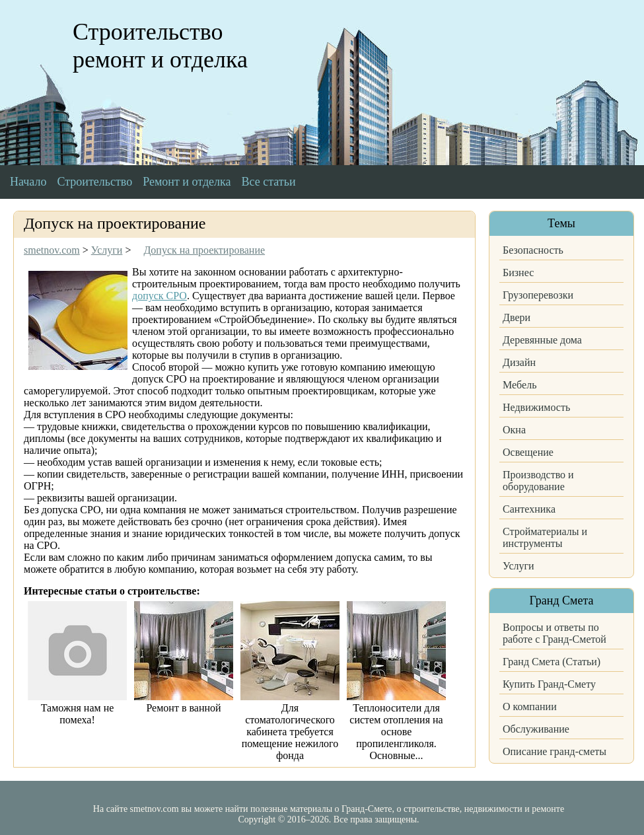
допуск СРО (160, 296)
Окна (514, 430)
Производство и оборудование (538, 481)
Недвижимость (536, 407)
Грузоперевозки (538, 295)
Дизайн (519, 362)
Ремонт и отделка (187, 182)
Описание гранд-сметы (555, 751)
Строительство (94, 182)
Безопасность (533, 250)
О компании (530, 707)
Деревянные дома (542, 340)
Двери (517, 317)
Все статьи (269, 182)
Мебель (519, 385)
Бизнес (518, 272)
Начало (28, 182)
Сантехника (529, 509)
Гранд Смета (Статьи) (552, 662)
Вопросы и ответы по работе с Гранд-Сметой (555, 633)
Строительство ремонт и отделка (160, 46)
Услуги (519, 566)
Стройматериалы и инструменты (545, 537)
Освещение (528, 452)
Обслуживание (536, 729)
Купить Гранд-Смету (549, 684)
